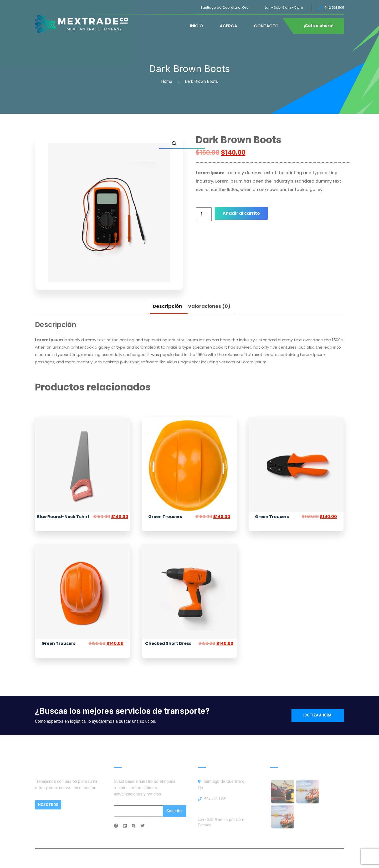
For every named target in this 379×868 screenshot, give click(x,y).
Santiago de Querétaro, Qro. (225, 7)
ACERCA (228, 26)
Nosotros (48, 808)
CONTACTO (266, 26)
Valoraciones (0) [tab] (209, 306)
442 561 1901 (216, 802)
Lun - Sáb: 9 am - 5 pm (284, 7)
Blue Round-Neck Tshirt (63, 517)
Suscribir (175, 814)
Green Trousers (165, 517)
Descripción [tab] (167, 306)
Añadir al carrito (241, 213)
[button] (174, 144)
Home (168, 81)
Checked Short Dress (168, 643)
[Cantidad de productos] (204, 214)
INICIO (196, 26)
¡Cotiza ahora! (319, 26)
